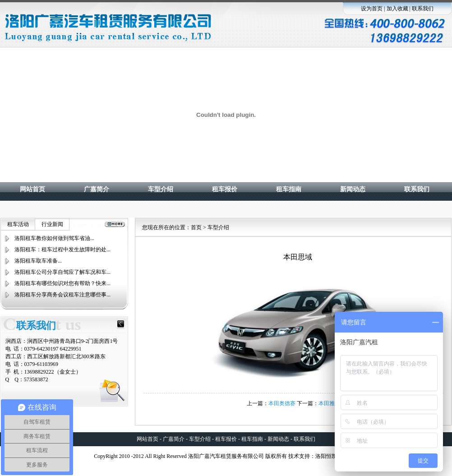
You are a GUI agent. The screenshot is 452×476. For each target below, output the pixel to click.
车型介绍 (161, 189)
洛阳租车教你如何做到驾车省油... (54, 238)
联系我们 (423, 9)
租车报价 (225, 189)
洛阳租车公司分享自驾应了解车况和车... (62, 272)
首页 (196, 227)
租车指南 (289, 189)
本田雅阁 (329, 403)
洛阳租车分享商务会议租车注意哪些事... (62, 295)
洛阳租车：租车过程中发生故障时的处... (62, 250)
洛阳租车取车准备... (38, 261)
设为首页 (372, 9)
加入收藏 (397, 9)
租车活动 (18, 224)
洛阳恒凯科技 (332, 456)
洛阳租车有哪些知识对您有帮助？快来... (62, 283)
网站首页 (32, 189)
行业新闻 (52, 224)
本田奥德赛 (282, 403)
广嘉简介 (97, 189)
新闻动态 (353, 189)
